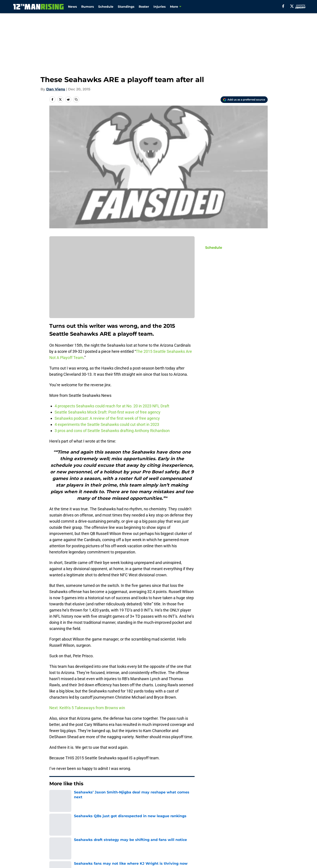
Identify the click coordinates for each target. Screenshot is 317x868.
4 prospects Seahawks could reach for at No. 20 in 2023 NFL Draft (112, 406)
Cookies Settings (212, 844)
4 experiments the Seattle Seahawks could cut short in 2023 (107, 424)
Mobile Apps (255, 828)
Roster (144, 7)
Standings (126, 7)
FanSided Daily (63, 836)
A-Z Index (164, 844)
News (72, 7)
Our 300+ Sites (210, 828)
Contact (162, 828)
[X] (292, 6)
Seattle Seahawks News (83, 797)
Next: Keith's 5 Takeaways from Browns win (87, 708)
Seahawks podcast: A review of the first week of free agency (107, 418)
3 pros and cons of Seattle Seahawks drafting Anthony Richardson (112, 431)
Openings (105, 828)
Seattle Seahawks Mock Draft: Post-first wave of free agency (108, 412)
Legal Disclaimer (64, 844)
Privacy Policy (167, 836)
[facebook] (283, 6)
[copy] (76, 99)
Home (54, 797)
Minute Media (37, 856)
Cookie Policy (256, 836)
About (55, 828)
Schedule (106, 7)
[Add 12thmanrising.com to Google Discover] (244, 100)
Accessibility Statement (117, 844)
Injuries (159, 7)
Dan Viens (56, 89)
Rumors (88, 7)
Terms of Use (209, 836)
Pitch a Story (107, 836)
